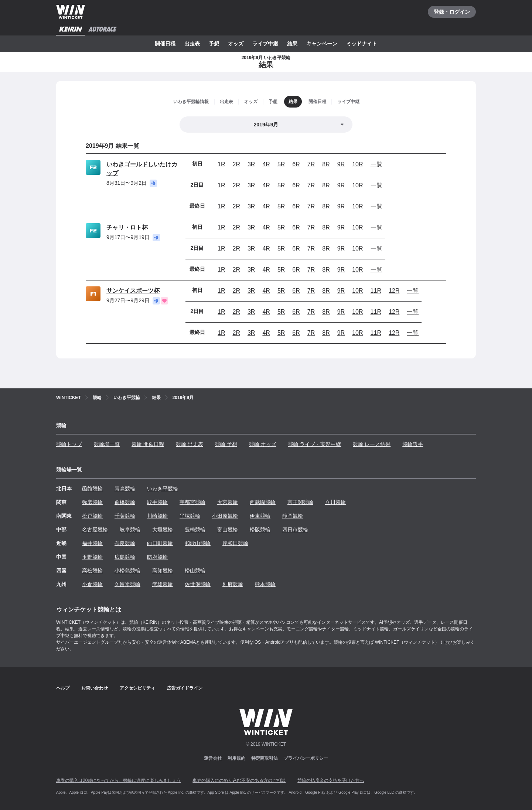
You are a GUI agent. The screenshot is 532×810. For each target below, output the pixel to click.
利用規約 (236, 758)
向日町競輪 (160, 543)
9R (341, 164)
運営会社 (213, 758)
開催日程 (165, 44)
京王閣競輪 (300, 502)
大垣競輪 (163, 530)
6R (296, 164)
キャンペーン (322, 44)
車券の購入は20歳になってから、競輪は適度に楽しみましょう (118, 780)
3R (251, 164)
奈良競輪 (125, 543)
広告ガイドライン (185, 688)
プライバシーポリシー (306, 758)
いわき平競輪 (163, 489)
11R (376, 291)
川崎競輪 (157, 516)
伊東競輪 (260, 516)
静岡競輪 (293, 516)
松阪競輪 (260, 530)
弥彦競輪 (92, 502)
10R (357, 164)
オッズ (236, 44)
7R (311, 164)
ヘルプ (63, 688)
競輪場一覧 (107, 444)
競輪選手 (413, 444)
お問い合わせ (95, 688)
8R (326, 164)
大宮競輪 (228, 502)
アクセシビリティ (137, 688)
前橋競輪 (125, 502)
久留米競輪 (127, 584)
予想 (214, 44)
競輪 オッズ (263, 444)
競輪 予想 (226, 444)
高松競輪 (92, 571)
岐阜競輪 (130, 530)
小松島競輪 (127, 571)
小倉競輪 (92, 584)
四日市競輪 (295, 530)
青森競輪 (125, 489)
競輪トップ (69, 444)
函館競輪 (92, 489)
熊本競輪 (265, 584)
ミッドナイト (362, 44)
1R (221, 164)
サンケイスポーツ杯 (133, 291)
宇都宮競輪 (192, 502)
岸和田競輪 (235, 543)
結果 (292, 44)
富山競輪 (228, 530)
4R (266, 164)
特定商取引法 (265, 758)
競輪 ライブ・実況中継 (315, 444)
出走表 (192, 44)
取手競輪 (157, 502)
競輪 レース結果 (372, 444)
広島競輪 (125, 557)
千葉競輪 (125, 516)
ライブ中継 (265, 44)
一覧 (376, 164)
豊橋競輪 (195, 530)
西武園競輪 (263, 502)
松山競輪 (195, 571)
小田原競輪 (225, 516)
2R (236, 164)
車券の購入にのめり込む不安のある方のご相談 (239, 780)
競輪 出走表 (190, 444)
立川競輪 (335, 502)
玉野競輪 (92, 557)
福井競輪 (92, 543)
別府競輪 (233, 584)
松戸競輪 (92, 516)
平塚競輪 (190, 516)
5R (281, 164)
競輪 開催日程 (148, 444)
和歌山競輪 (198, 543)
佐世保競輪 (198, 584)
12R (394, 291)
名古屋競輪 (95, 530)
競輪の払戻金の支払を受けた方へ (331, 780)
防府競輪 (157, 557)
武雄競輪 (163, 584)
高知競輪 (163, 571)
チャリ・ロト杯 (127, 227)
